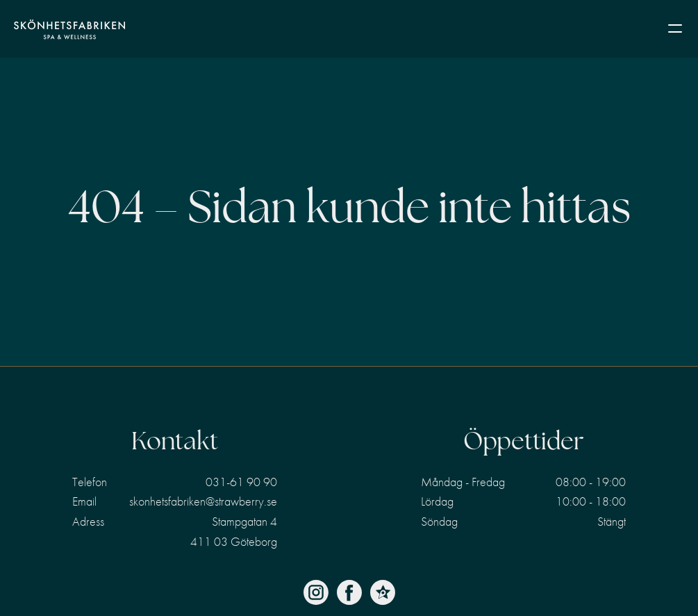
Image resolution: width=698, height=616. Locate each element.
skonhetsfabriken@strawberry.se (203, 501)
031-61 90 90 (241, 482)
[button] (675, 29)
